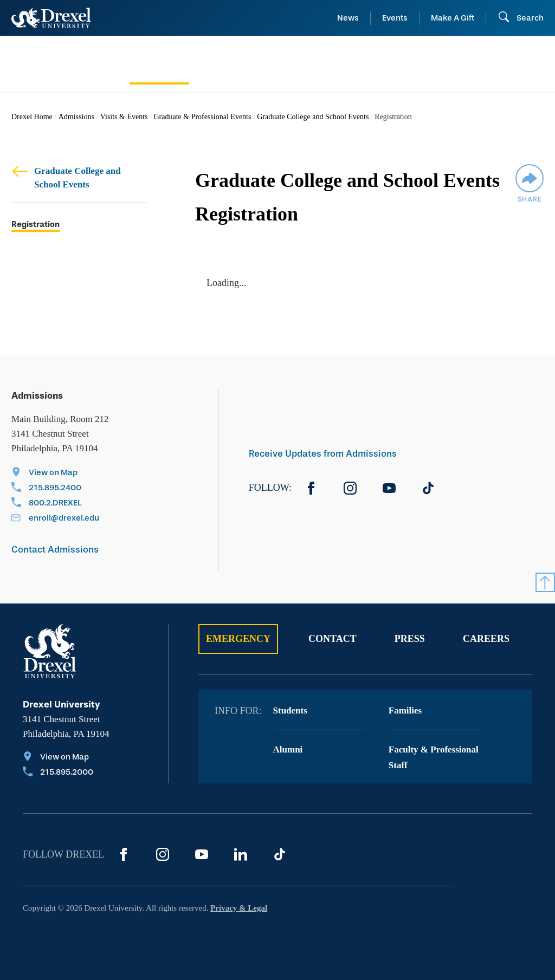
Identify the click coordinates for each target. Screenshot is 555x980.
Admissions (76, 117)
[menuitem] (65, 64)
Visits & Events (124, 117)
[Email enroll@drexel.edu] (55, 519)
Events (395, 18)
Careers (486, 639)
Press (410, 639)
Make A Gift (453, 18)
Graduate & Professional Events (202, 117)
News (348, 18)
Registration (36, 225)
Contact (333, 639)
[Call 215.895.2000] (58, 773)
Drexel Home (32, 117)
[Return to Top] (545, 582)
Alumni (288, 749)
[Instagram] (350, 488)
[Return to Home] (51, 18)
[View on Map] (55, 473)
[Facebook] (311, 488)
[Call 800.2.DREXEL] (55, 504)
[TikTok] (428, 488)
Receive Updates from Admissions (323, 454)
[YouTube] (389, 488)
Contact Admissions (55, 550)
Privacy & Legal (239, 908)
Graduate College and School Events (313, 117)
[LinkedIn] (241, 854)
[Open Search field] (521, 18)
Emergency (238, 639)
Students (290, 710)
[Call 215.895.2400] (55, 489)
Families (405, 710)
